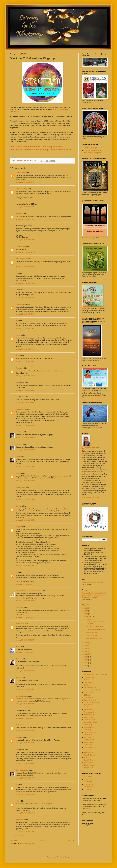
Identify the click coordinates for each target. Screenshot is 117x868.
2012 (86, 651)
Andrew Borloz (89, 680)
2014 (86, 645)
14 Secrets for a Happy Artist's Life (95, 675)
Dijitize (18, 647)
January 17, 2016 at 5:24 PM (25, 283)
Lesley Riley (88, 725)
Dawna (18, 335)
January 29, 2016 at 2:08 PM (25, 764)
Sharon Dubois (89, 763)
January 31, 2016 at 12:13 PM (25, 794)
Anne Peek (19, 607)
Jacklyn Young (21, 487)
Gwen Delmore (89, 698)
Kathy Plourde (21, 247)
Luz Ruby (19, 432)
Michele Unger (89, 740)
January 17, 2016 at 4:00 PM (25, 267)
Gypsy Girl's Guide (90, 700)
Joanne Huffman (89, 710)
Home (43, 840)
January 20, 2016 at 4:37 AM (25, 566)
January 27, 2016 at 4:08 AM (25, 704)
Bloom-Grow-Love (90, 687)
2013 (86, 648)
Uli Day (18, 356)
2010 (86, 657)
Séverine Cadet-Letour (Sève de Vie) (28, 591)
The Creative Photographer (93, 153)
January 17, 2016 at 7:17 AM (25, 182)
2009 (86, 660)
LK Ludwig (88, 730)
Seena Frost (88, 779)
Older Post (71, 840)
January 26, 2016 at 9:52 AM (25, 652)
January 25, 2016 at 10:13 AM (25, 640)
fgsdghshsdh (20, 409)
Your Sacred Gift (91, 632)
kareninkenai (20, 820)
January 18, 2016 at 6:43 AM (25, 314)
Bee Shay (87, 685)
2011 (86, 654)
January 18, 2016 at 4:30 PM (25, 466)
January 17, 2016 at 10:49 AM (25, 252)
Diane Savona (89, 693)
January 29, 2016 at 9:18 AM (25, 743)
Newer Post (14, 840)
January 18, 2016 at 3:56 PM (25, 450)
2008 (86, 663)
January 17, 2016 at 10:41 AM (25, 240)
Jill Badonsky (88, 787)
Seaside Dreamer (90, 760)
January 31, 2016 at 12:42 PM (25, 813)
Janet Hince (88, 707)
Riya (17, 273)
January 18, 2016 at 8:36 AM (25, 361)
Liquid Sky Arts (89, 727)
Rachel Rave (20, 624)
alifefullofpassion (22, 259)
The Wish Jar (88, 768)
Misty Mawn (88, 745)
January (89, 619)
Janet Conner (88, 782)
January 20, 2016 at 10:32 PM (25, 584)
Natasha (18, 659)
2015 (86, 643)
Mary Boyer (88, 737)
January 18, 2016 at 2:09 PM (25, 403)
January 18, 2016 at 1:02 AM (25, 298)
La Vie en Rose (89, 717)
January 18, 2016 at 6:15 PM (25, 481)
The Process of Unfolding (94, 627)
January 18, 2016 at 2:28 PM (25, 425)
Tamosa (18, 506)
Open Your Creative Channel (95, 629)
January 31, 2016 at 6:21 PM (25, 832)
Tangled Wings (89, 765)
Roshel (18, 725)
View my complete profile (90, 498)
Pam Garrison (89, 752)
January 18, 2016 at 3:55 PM (25, 438)
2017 (86, 611)
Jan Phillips (88, 777)
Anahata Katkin (89, 677)
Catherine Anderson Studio (93, 150)
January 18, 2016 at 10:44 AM (25, 376)
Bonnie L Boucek (22, 696)
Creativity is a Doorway (94, 635)
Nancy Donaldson (90, 747)
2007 (86, 666)
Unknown (19, 214)
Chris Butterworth (22, 770)
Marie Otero (88, 735)
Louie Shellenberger (91, 732)
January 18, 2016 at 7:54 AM (25, 349)
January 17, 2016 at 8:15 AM (25, 207)
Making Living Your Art (93, 638)
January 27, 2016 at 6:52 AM (25, 718)
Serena (18, 457)
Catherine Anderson (92, 448)
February (89, 616)
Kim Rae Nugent (89, 715)
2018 (86, 608)
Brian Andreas (89, 784)
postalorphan (20, 304)
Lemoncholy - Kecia (91, 722)
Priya (17, 801)
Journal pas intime (90, 712)
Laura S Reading (21, 189)
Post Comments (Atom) (27, 844)
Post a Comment (19, 836)
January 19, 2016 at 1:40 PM (25, 520)
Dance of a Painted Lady (92, 690)
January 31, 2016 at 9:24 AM (25, 778)
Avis (17, 572)
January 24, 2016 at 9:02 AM (25, 617)
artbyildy (19, 527)
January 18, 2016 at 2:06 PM (25, 390)
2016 (86, 614)
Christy (18, 473)
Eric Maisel (88, 789)
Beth (17, 785)
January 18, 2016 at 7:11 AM (25, 328)
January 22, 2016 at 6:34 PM (25, 601)
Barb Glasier (88, 682)
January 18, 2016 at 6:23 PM (25, 499)
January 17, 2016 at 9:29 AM (25, 219)
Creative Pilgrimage (91, 148)
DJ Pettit (87, 695)
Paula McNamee (90, 755)
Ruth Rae (87, 758)
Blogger (67, 857)
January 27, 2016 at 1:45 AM (25, 671)
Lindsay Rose (20, 172)
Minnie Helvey (89, 742)
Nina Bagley (88, 750)
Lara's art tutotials (90, 720)
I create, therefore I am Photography (92, 703)
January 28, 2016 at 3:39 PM (25, 731)
